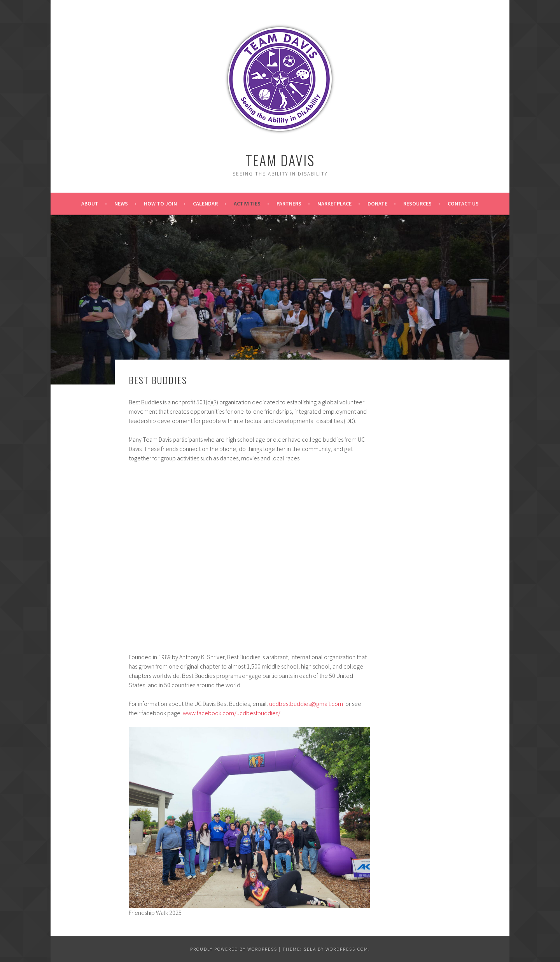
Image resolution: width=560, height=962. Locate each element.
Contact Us (463, 204)
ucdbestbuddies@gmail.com (306, 704)
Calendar (205, 204)
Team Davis (280, 160)
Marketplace (334, 204)
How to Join (160, 204)
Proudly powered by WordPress (234, 949)
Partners (289, 204)
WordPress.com (347, 949)
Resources (417, 204)
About (90, 204)
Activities (247, 204)
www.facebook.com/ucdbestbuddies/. (232, 713)
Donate (377, 204)
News (121, 204)
